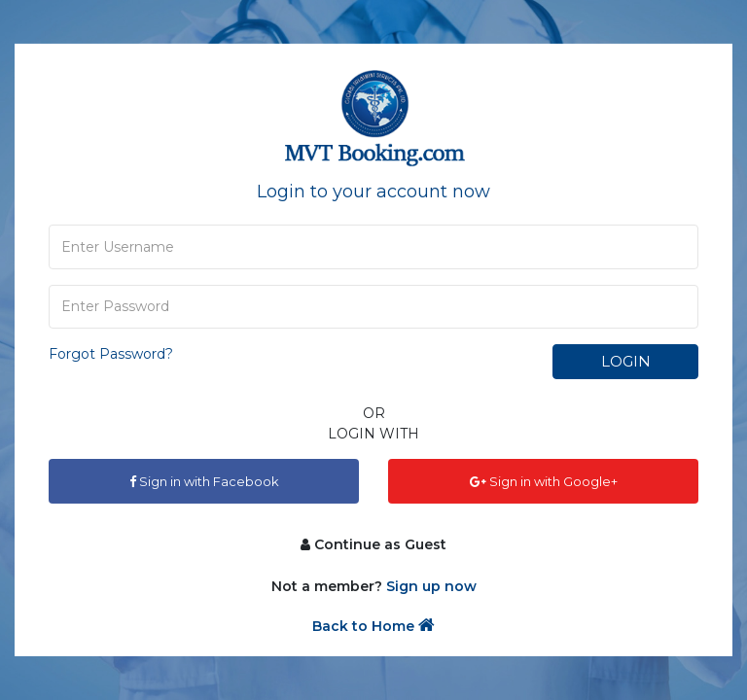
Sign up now (431, 586)
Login (626, 361)
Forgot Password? (111, 354)
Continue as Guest (373, 544)
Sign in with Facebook (204, 481)
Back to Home (373, 626)
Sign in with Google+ (544, 481)
